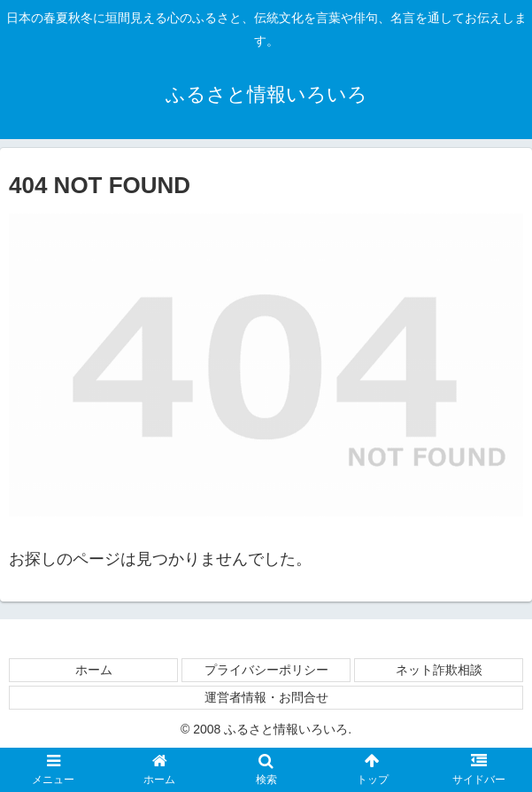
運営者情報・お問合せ (266, 697)
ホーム (94, 670)
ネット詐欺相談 (439, 670)
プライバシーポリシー (266, 670)
